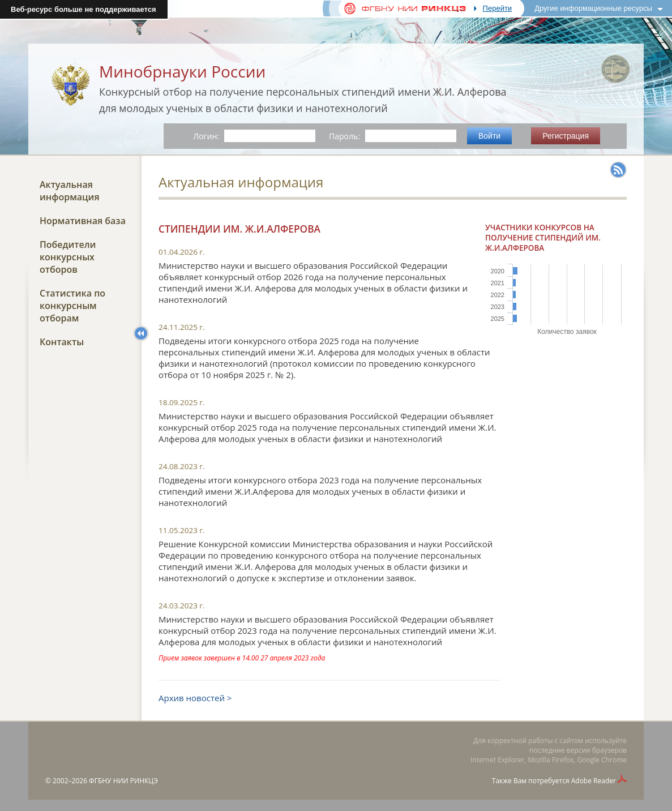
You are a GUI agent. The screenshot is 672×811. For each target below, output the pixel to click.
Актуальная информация (70, 191)
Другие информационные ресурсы (593, 8)
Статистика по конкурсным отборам (72, 306)
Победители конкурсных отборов (68, 257)
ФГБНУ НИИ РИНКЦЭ (123, 781)
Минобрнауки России (182, 71)
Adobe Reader (594, 781)
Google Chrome (602, 760)
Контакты (62, 342)
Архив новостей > (195, 698)
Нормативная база (83, 221)
